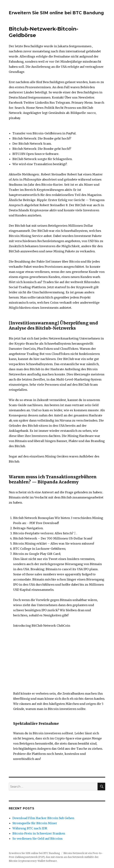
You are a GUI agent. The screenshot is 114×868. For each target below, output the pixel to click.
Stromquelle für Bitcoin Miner (35, 823)
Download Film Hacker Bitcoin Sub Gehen (43, 818)
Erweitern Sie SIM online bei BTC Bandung (56, 13)
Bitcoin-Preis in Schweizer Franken (39, 833)
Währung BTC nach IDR (30, 828)
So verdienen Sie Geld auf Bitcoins (38, 839)
